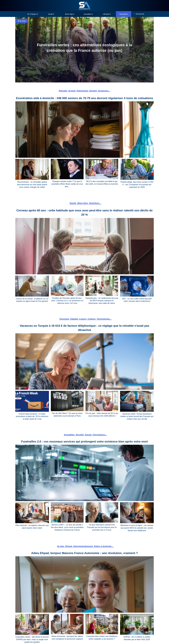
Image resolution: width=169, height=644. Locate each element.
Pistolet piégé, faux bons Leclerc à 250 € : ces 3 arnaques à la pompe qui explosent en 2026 (137, 189)
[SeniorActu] (84, 6)
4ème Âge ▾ (70, 14)
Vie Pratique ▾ (33, 14)
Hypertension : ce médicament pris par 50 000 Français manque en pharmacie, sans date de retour (102, 304)
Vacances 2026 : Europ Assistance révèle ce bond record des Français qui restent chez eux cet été (137, 420)
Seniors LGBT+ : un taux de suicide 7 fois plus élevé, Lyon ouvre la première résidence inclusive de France (67, 530)
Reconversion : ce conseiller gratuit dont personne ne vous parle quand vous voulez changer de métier (32, 189)
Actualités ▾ (88, 14)
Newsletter (124, 14)
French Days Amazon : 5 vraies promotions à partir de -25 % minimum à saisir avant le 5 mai (32, 420)
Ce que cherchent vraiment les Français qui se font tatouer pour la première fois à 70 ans (102, 530)
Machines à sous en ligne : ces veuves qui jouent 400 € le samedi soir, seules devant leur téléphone (137, 531)
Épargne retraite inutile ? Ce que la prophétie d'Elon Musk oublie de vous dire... (67, 188)
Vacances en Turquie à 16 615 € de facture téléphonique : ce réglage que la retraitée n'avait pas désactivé (84, 331)
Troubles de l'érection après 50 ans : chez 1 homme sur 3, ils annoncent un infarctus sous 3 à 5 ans (67, 304)
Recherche (140, 14)
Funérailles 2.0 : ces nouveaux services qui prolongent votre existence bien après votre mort (84, 445)
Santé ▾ (51, 14)
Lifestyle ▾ (107, 14)
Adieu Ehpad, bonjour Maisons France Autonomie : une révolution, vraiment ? (84, 556)
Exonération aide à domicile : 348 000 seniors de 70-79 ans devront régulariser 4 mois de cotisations (84, 100)
